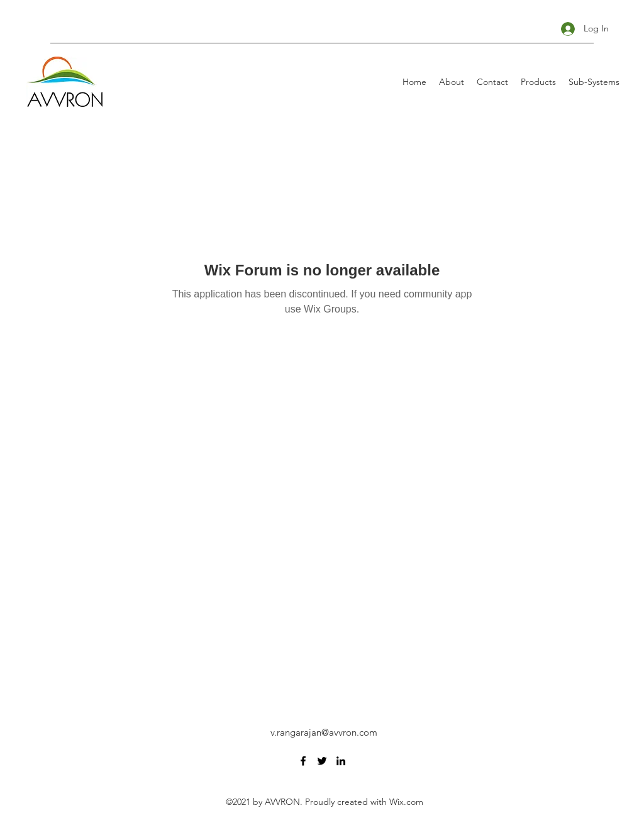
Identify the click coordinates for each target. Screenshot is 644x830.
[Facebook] (303, 761)
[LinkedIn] (341, 761)
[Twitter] (322, 761)
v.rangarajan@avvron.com (324, 732)
